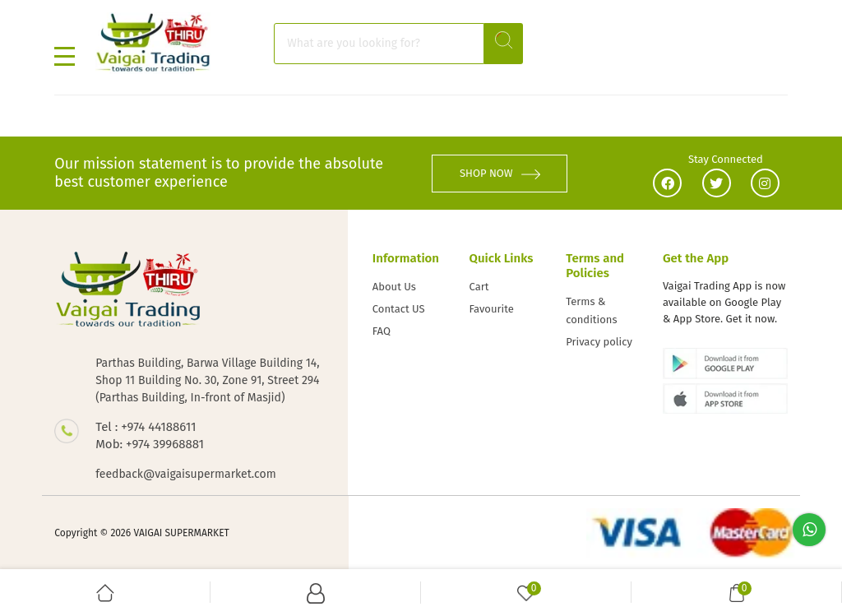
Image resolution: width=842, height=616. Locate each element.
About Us (394, 287)
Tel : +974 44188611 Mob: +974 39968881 (150, 435)
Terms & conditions (591, 310)
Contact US (399, 309)
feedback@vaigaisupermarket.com (185, 474)
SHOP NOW (500, 173)
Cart (479, 287)
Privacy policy (599, 342)
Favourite (492, 309)
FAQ (382, 331)
